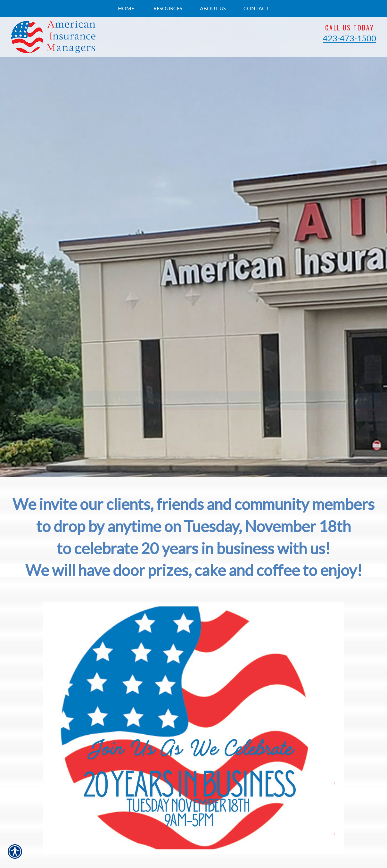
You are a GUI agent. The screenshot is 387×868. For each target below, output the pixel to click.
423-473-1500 (350, 38)
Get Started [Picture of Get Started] (344, 400)
